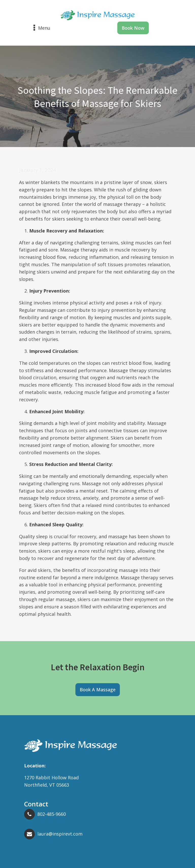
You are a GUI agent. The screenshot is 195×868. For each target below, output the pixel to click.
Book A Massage (98, 690)
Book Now (133, 28)
